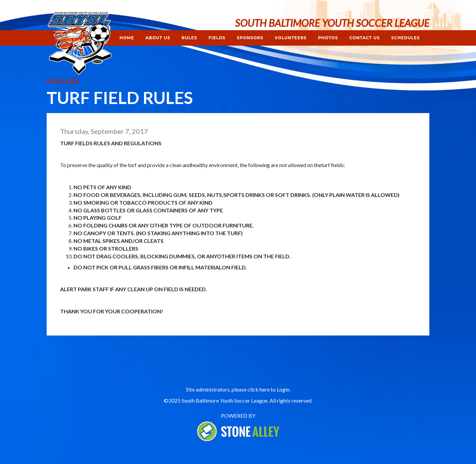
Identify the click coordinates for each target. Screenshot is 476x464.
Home (127, 38)
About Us (158, 38)
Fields (217, 38)
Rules (189, 38)
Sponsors (250, 38)
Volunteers (291, 38)
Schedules (406, 38)
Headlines (63, 81)
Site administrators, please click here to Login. (238, 389)
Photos (328, 38)
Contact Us (365, 38)
